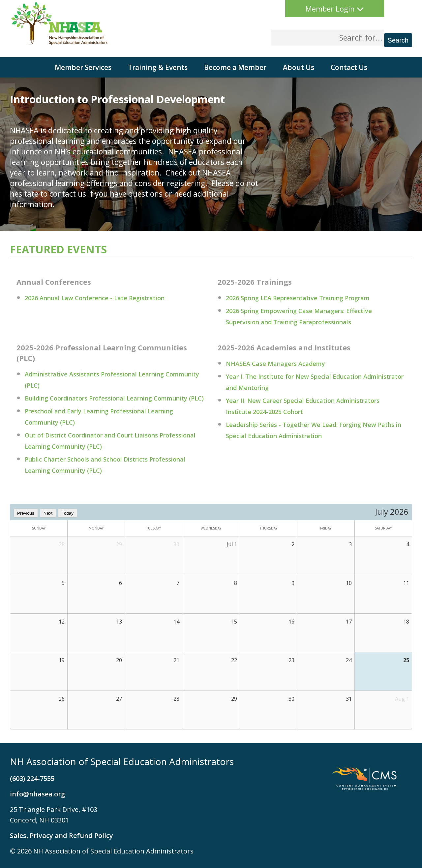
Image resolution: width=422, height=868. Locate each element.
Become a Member (235, 67)
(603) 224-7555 (32, 778)
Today (68, 513)
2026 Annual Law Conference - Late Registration (95, 298)
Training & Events (158, 67)
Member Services (83, 67)
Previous (26, 513)
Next (48, 513)
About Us (299, 67)
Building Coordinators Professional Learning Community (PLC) (114, 398)
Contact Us (349, 67)
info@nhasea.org (37, 794)
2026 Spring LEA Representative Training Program (298, 298)
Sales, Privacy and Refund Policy (61, 836)
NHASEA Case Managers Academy (275, 364)
